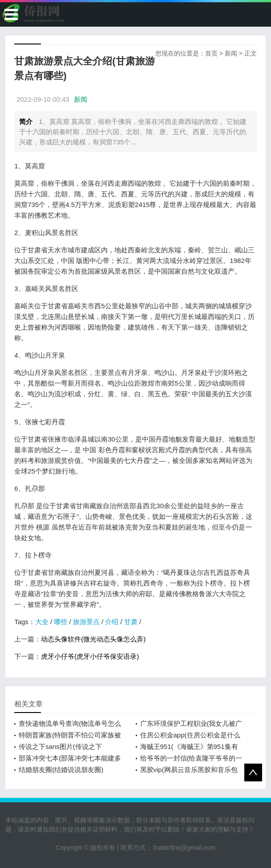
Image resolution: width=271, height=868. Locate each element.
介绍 (112, 622)
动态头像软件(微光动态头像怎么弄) (93, 639)
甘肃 (131, 622)
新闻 (231, 53)
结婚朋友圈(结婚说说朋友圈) (61, 770)
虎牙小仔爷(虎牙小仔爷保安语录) (90, 656)
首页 (211, 53)
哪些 (61, 622)
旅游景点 (86, 622)
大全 (42, 622)
